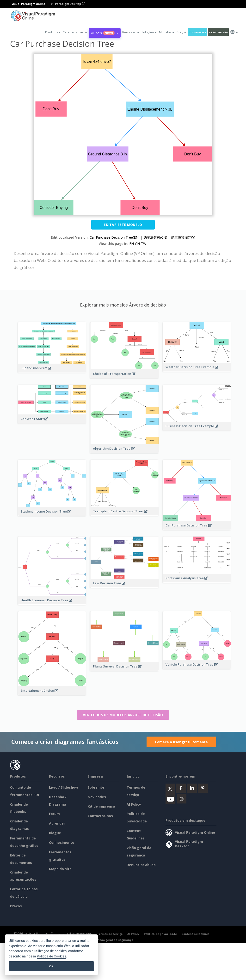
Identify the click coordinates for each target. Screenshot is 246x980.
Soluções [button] (149, 32)
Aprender (57, 823)
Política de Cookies (51, 956)
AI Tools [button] (105, 33)
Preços (181, 32)
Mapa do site (60, 869)
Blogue (55, 833)
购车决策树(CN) (155, 237)
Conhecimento (62, 842)
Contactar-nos (100, 816)
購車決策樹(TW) (183, 237)
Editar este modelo (123, 225)
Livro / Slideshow (64, 787)
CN (137, 244)
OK (51, 966)
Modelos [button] (167, 32)
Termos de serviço (110, 934)
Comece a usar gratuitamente (181, 742)
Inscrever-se (198, 32)
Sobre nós (96, 787)
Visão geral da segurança (115, 940)
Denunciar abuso (141, 865)
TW (144, 244)
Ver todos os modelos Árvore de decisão (123, 715)
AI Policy (134, 804)
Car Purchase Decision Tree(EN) (115, 237)
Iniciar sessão (218, 32)
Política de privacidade (160, 934)
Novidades (97, 797)
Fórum (54, 814)
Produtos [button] (53, 32)
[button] (75, 32)
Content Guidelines (195, 934)
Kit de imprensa (101, 806)
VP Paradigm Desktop (68, 4)
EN (132, 244)
